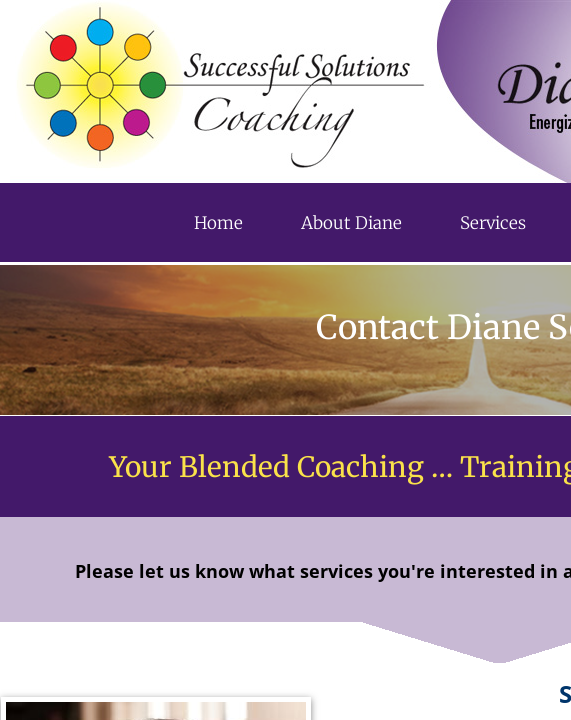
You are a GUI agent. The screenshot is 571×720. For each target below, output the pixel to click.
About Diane (351, 223)
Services (493, 223)
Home (218, 223)
